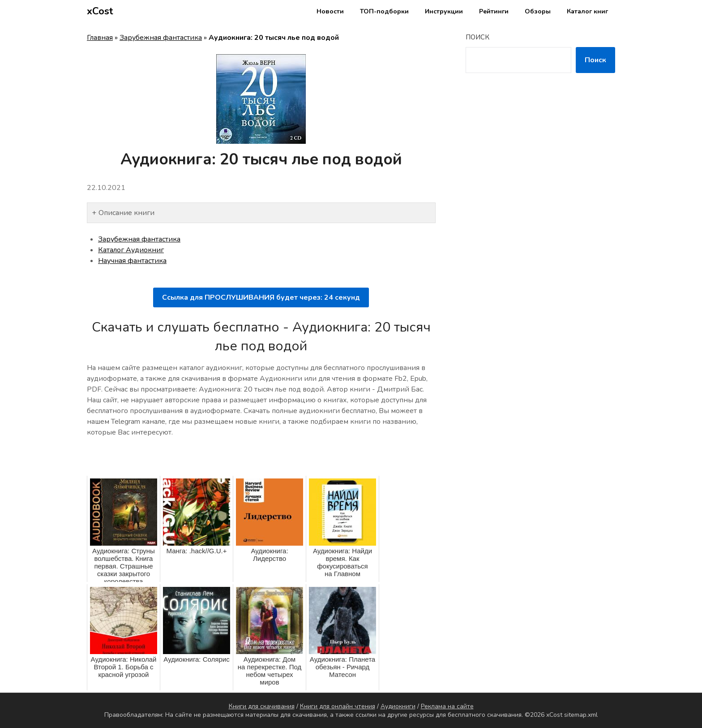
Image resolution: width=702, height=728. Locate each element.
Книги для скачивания (262, 706)
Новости (330, 11)
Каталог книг (587, 11)
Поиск (477, 37)
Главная (100, 38)
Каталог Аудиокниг (131, 250)
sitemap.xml (581, 715)
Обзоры (538, 11)
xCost (100, 11)
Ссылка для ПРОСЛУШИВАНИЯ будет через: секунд (261, 297)
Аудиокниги (398, 706)
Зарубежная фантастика (161, 38)
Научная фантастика (132, 261)
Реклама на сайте (447, 706)
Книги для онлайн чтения (338, 706)
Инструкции (444, 11)
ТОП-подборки (384, 11)
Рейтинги (494, 11)
